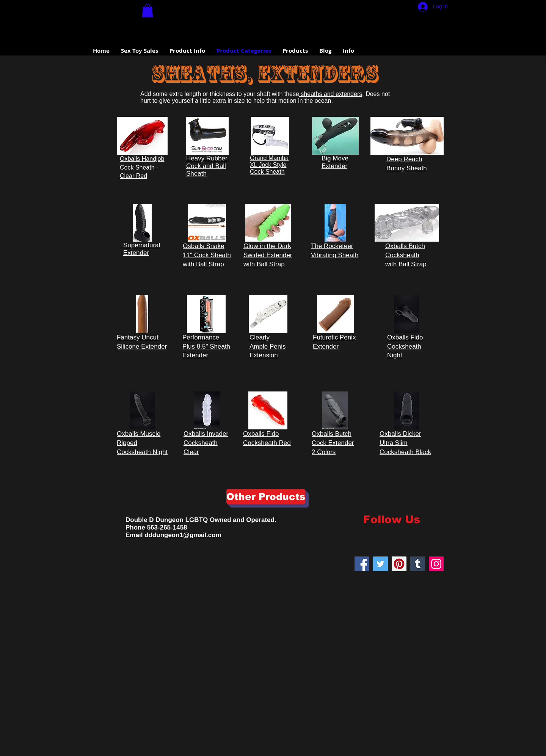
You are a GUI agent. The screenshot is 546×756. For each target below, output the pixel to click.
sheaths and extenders (331, 94)
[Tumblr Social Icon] (418, 564)
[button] (147, 11)
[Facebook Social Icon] (362, 564)
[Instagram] (436, 564)
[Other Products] (266, 497)
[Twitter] (380, 564)
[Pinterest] (399, 564)
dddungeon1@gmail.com (183, 535)
